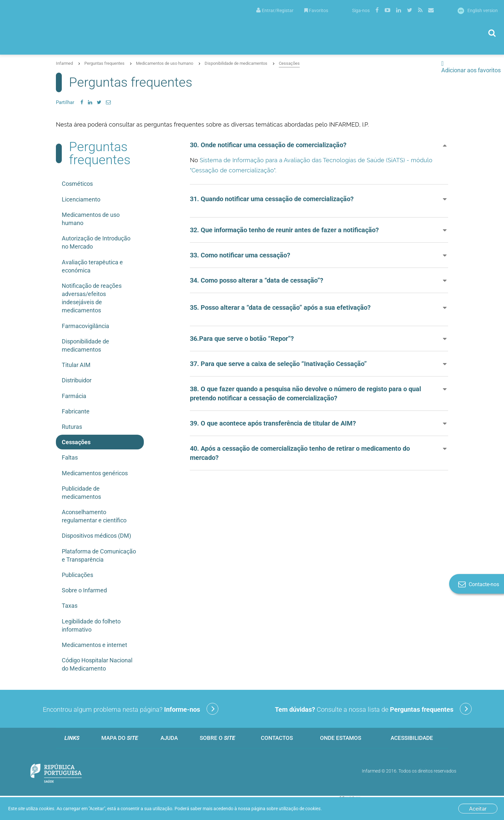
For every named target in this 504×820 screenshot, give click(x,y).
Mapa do (120, 738)
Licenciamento (81, 199)
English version (478, 10)
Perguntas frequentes (104, 63)
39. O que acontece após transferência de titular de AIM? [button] (273, 423)
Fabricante (76, 411)
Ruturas (72, 427)
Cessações (289, 63)
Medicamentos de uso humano (165, 63)
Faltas (70, 457)
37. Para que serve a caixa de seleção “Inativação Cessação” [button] (278, 364)
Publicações (77, 575)
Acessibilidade (412, 738)
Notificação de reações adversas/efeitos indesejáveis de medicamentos (92, 298)
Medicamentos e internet (94, 645)
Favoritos (316, 10)
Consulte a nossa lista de (373, 709)
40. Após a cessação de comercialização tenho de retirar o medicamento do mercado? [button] (300, 453)
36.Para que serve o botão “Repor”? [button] (242, 339)
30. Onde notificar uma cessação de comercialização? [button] (268, 145)
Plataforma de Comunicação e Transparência (99, 555)
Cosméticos (77, 184)
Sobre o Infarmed (84, 590)
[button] (319, 199)
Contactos (277, 738)
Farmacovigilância (85, 326)
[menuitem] (275, 10)
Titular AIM (76, 365)
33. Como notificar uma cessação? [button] (240, 255)
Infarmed (64, 63)
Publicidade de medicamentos (81, 493)
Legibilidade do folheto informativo (91, 625)
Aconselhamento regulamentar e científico (94, 516)
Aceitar (478, 809)
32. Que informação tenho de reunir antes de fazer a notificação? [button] (284, 230)
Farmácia (74, 396)
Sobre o (217, 738)
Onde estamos (341, 738)
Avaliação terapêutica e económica (92, 266)
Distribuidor (77, 380)
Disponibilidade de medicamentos (236, 63)
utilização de (300, 809)
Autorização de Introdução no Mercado (96, 242)
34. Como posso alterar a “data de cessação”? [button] (257, 280)
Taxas (70, 606)
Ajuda (169, 738)
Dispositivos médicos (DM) (96, 536)
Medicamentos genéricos (95, 473)
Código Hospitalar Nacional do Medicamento (97, 664)
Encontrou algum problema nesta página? (131, 709)
